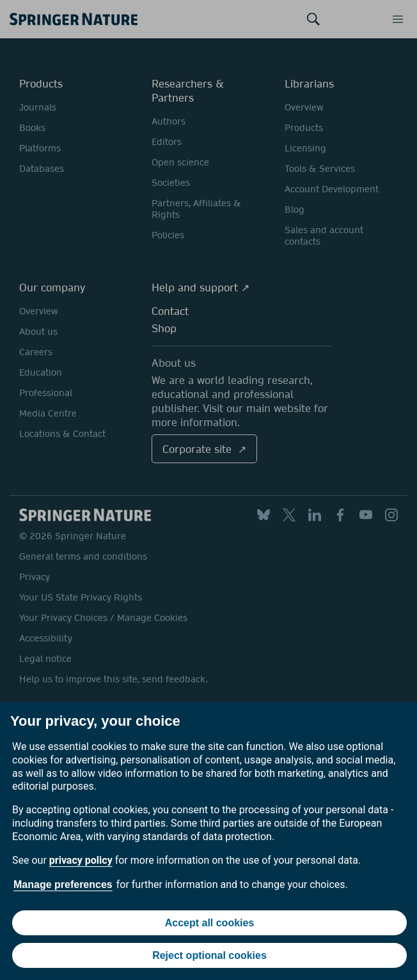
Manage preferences (63, 884)
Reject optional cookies (209, 955)
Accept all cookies (210, 923)
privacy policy (81, 860)
